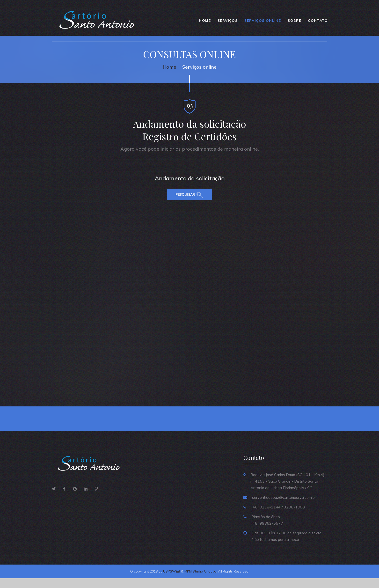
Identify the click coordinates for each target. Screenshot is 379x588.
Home (205, 22)
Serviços (228, 22)
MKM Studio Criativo (200, 581)
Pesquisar (186, 191)
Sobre (294, 22)
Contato (318, 22)
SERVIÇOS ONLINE (263, 22)
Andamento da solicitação (189, 185)
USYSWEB (172, 581)
